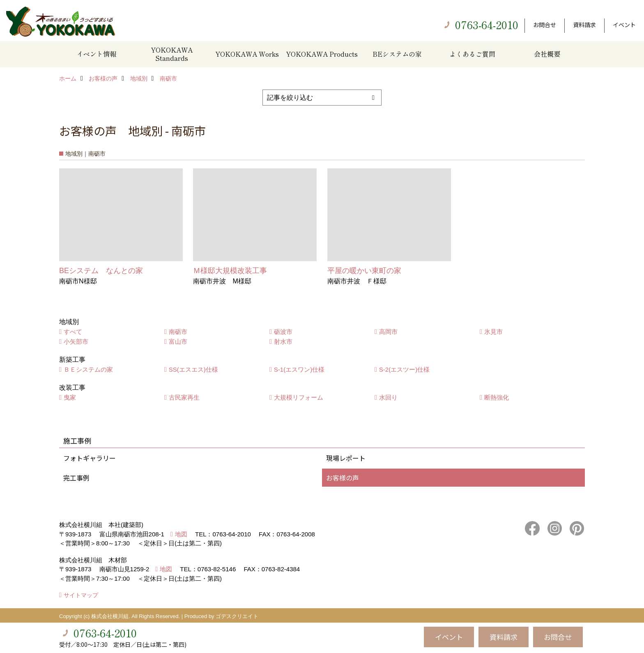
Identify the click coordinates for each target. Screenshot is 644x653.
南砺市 (178, 332)
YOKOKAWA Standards (172, 54)
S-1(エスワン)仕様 (299, 369)
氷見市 (493, 332)
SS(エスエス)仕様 (193, 369)
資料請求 (584, 25)
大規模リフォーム (299, 397)
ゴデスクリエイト (237, 616)
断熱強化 (497, 397)
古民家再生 (184, 397)
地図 (181, 534)
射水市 (283, 341)
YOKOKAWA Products (322, 54)
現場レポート (346, 458)
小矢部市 (76, 341)
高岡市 (388, 332)
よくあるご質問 (472, 54)
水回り (388, 397)
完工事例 (76, 478)
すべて (73, 332)
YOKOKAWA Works (247, 54)
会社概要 (547, 54)
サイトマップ (81, 595)
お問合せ (545, 25)
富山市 (178, 341)
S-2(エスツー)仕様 (404, 369)
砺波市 (283, 332)
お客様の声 (343, 478)
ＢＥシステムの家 (88, 369)
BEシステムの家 (397, 54)
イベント (624, 25)
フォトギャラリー (90, 458)
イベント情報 (97, 54)
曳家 (70, 397)
